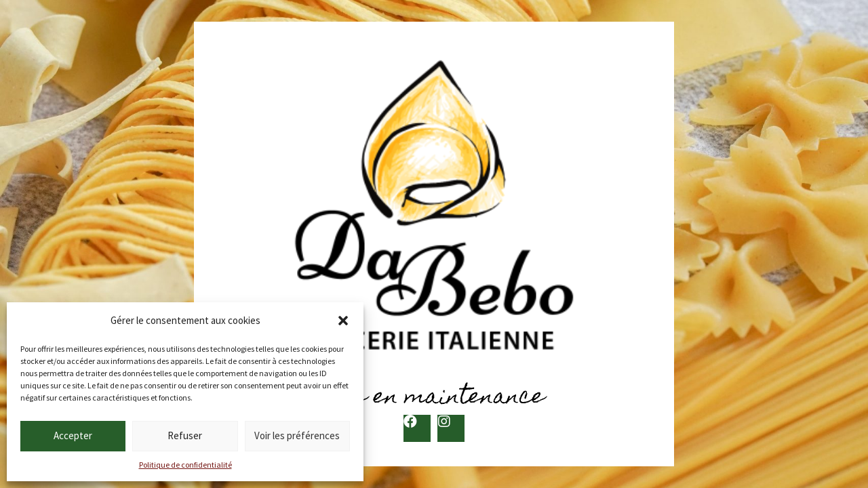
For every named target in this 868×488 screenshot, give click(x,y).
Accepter (73, 435)
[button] (343, 321)
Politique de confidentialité (185, 465)
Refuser (185, 435)
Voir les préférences (297, 435)
